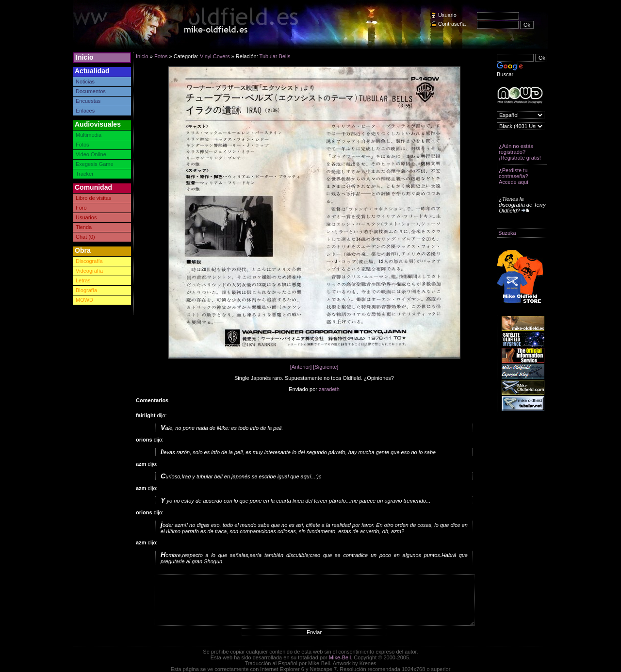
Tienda (84, 227)
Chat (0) (85, 237)
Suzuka (507, 233)
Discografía (89, 261)
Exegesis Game (95, 164)
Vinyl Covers (215, 56)
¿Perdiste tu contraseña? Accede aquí (514, 176)
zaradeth (329, 389)
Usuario (447, 15)
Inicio (85, 57)
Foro (81, 208)
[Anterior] (301, 367)
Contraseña (452, 24)
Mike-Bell (340, 657)
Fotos (82, 145)
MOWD (84, 300)
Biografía (86, 290)
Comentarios (152, 400)
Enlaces (85, 111)
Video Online (91, 154)
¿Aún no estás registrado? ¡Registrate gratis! (520, 152)
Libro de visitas (93, 198)
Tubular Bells (275, 56)
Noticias (85, 82)
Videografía (89, 271)
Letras (83, 280)
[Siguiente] (326, 367)
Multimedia (89, 135)
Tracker (85, 174)
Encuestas (88, 101)
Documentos (91, 91)
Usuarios (86, 217)
